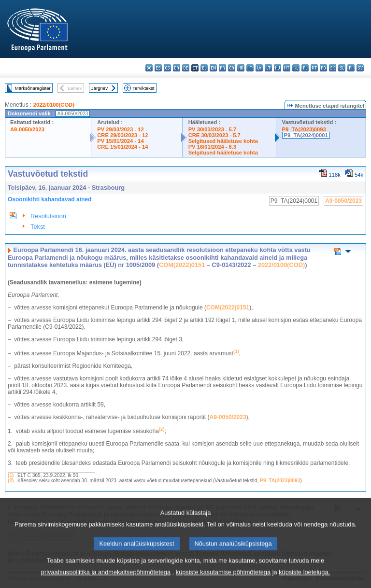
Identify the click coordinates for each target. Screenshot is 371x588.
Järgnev (100, 88)
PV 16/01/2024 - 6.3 (213, 147)
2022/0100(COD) (54, 105)
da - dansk (177, 68)
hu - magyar (278, 68)
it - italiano (250, 68)
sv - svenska (360, 68)
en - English (213, 68)
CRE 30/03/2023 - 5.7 (214, 135)
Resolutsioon (48, 216)
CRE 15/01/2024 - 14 (122, 147)
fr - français (222, 68)
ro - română (323, 68)
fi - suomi (351, 68)
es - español (158, 68)
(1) (11, 475)
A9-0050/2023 (27, 129)
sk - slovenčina (333, 68)
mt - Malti (287, 68)
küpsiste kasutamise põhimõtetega (223, 581)
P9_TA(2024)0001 (306, 135)
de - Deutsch (186, 68)
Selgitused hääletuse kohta (223, 141)
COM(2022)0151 (182, 265)
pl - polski (305, 68)
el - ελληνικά (204, 68)
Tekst (38, 227)
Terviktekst (143, 88)
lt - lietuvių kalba (268, 68)
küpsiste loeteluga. (304, 581)
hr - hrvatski (241, 68)
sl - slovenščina (342, 68)
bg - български (149, 68)
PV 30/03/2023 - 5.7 (213, 129)
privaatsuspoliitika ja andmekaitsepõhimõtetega (106, 581)
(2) (11, 481)
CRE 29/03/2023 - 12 (122, 135)
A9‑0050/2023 (228, 417)
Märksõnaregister (33, 88)
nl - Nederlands (296, 68)
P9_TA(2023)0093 (304, 129)
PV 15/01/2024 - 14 (120, 141)
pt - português (314, 68)
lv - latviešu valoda (259, 68)
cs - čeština (167, 68)
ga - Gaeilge (232, 68)
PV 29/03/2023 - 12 (120, 129)
